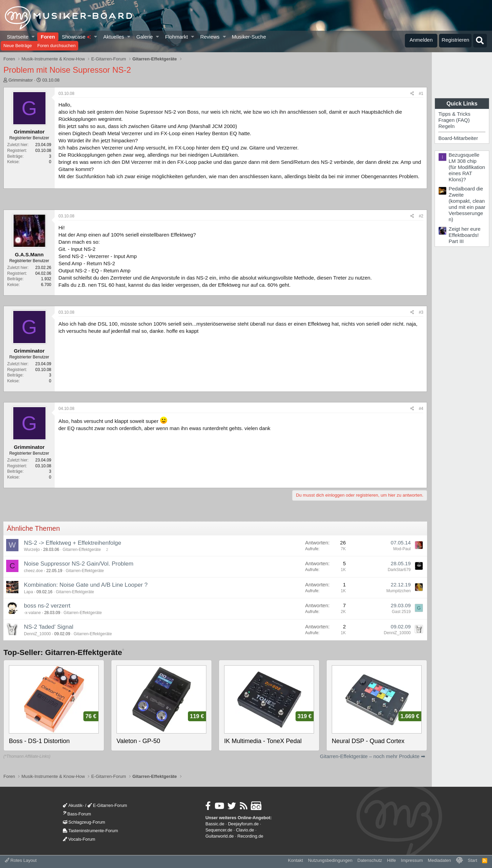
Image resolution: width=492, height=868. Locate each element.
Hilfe (392, 860)
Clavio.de (245, 830)
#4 (421, 409)
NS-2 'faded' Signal (49, 627)
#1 (421, 94)
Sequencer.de (219, 830)
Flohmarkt (176, 37)
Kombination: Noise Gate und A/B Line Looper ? (86, 585)
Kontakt (296, 860)
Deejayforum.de (243, 824)
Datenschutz (370, 860)
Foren (48, 37)
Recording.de (250, 836)
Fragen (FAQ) (454, 120)
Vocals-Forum (79, 839)
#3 (421, 312)
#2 (421, 216)
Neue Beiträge (18, 46)
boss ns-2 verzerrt (47, 606)
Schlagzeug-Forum (84, 822)
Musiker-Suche (249, 37)
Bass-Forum (77, 814)
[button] (33, 37)
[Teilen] (412, 94)
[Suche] (480, 41)
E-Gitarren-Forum (107, 805)
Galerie (145, 37)
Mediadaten (439, 860)
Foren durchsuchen (56, 46)
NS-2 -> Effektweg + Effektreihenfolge (73, 543)
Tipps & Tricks (454, 114)
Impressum (412, 860)
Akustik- (73, 805)
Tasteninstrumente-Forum (90, 831)
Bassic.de (215, 824)
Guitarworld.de (220, 836)
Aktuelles (114, 37)
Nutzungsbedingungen (330, 860)
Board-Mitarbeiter (458, 138)
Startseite (18, 37)
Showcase (76, 37)
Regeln (447, 126)
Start (472, 860)
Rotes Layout (21, 860)
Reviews (210, 37)
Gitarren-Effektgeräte (82, 550)
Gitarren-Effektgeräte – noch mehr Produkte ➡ (373, 756)
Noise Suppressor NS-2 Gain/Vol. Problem (79, 564)
